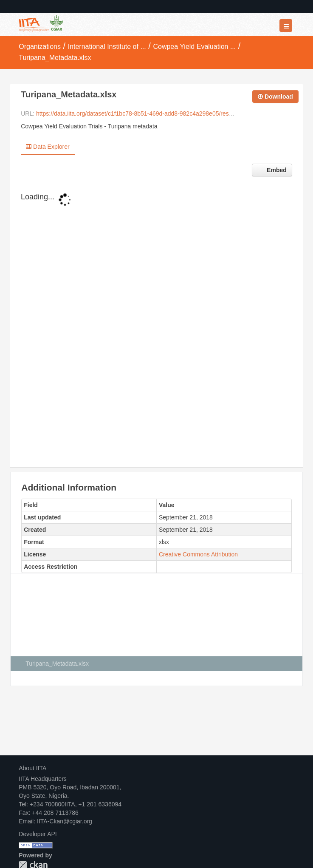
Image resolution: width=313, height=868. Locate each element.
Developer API (38, 834)
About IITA (32, 768)
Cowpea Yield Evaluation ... (194, 47)
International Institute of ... (107, 47)
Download (275, 96)
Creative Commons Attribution (198, 554)
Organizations (40, 47)
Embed (276, 170)
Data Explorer (48, 147)
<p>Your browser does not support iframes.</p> (156, 327)
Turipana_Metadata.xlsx (55, 58)
